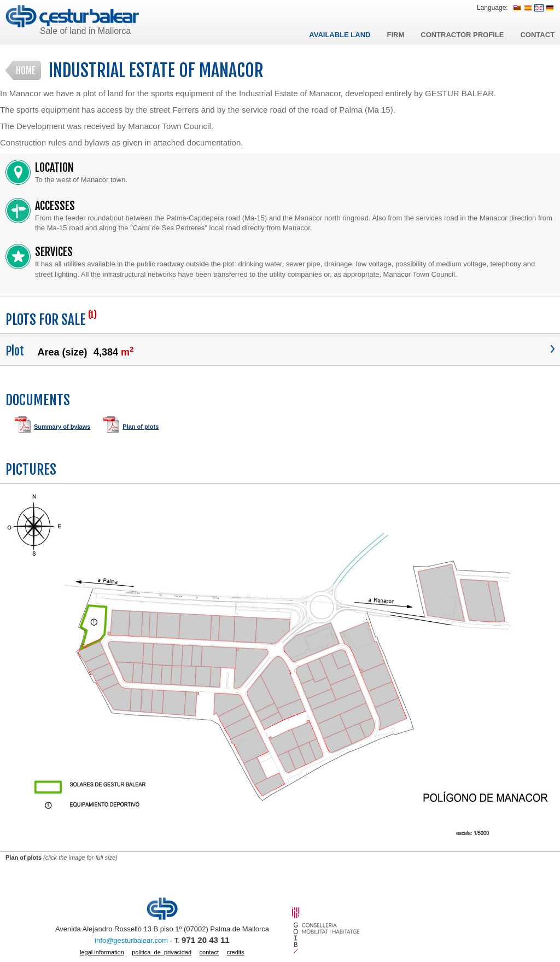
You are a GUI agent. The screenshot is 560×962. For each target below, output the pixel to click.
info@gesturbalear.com (131, 940)
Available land (340, 35)
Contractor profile (462, 35)
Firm (395, 35)
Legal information (102, 952)
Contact (537, 35)
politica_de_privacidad (162, 952)
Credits (235, 952)
